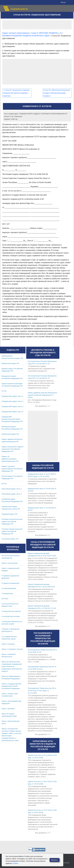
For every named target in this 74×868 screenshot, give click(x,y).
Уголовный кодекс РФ (10, 539)
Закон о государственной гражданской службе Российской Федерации (11, 686)
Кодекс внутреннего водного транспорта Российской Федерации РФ (13, 449)
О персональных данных (11, 611)
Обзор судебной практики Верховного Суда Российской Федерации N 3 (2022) (42, 395)
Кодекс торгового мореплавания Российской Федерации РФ (12, 469)
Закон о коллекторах (10, 563)
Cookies (15, 863)
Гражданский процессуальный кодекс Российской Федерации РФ (12, 419)
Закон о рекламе (8, 709)
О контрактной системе (11, 616)
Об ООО (5, 599)
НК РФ (4, 484)
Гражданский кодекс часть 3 (12, 406)
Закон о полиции (8, 644)
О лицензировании (9, 588)
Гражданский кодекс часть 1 (12, 396)
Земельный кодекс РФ (10, 434)
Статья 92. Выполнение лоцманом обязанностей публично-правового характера (16, 93)
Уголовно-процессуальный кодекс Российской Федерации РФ (12, 531)
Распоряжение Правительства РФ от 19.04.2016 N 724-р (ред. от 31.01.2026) (42, 691)
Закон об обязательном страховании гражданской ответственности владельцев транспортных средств (12, 666)
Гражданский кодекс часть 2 (12, 401)
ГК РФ (4, 391)
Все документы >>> (43, 406)
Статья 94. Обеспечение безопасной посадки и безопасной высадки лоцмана (57, 93)
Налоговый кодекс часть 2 (12, 494)
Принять (54, 860)
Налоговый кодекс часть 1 (12, 489)
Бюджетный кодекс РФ (10, 363)
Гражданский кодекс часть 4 (12, 412)
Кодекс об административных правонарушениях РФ (10, 459)
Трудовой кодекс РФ (9, 514)
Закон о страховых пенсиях (12, 649)
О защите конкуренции (10, 583)
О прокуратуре (7, 593)
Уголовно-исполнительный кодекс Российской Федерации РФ (12, 521)
